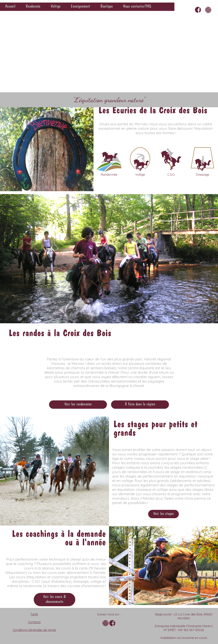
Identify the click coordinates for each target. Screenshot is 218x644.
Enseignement (80, 7)
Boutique (107, 7)
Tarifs (34, 614)
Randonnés (33, 7)
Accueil (10, 7)
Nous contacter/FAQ (137, 7)
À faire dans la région (140, 404)
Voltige (56, 7)
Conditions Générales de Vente (34, 630)
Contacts (34, 622)
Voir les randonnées (78, 404)
